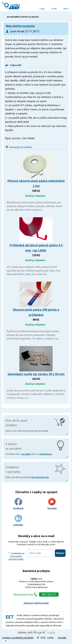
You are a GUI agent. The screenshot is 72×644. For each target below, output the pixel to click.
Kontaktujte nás (40, 477)
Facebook (18, 504)
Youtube (52, 504)
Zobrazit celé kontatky (36, 603)
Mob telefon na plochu (20, 26)
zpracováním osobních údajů (16, 558)
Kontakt (62, 638)
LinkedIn (18, 520)
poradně (26, 454)
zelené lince (46, 454)
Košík (54, 9)
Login (42, 9)
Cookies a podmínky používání (18, 638)
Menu (66, 9)
